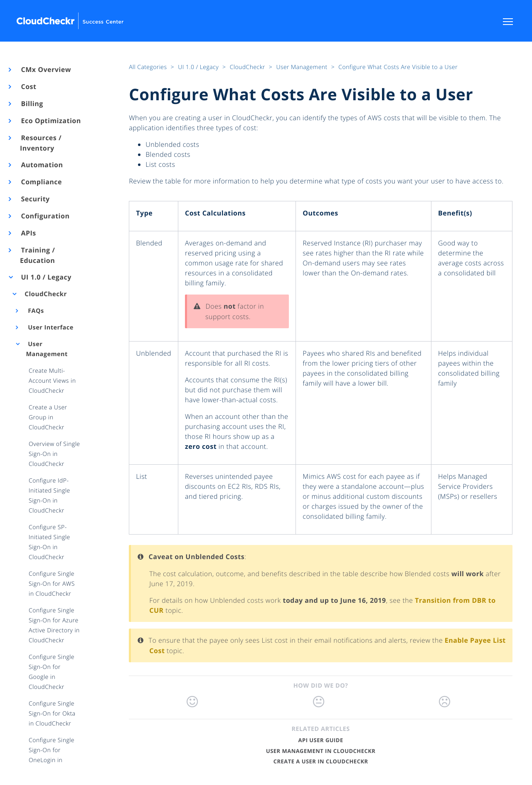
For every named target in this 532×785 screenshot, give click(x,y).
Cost (28, 87)
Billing (32, 104)
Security (35, 199)
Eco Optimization (50, 121)
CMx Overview (46, 69)
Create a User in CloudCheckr (321, 761)
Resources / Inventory (41, 143)
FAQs (35, 311)
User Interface (50, 328)
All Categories (149, 67)
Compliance (41, 182)
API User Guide (321, 740)
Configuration (45, 216)
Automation (42, 165)
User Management (47, 349)
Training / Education (37, 255)
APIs (28, 233)
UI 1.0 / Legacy (46, 277)
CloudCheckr (45, 294)
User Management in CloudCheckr (321, 751)
